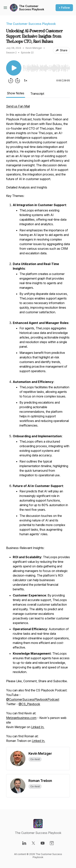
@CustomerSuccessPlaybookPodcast (33, 699)
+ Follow (64, 8)
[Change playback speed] (26, 81)
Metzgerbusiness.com (21, 718)
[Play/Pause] (14, 68)
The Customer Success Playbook (32, 8)
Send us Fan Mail (18, 106)
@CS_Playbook (29, 704)
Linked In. (38, 727)
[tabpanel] (38, 425)
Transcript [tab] (37, 94)
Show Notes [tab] (16, 93)
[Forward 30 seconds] (18, 81)
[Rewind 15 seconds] (11, 81)
